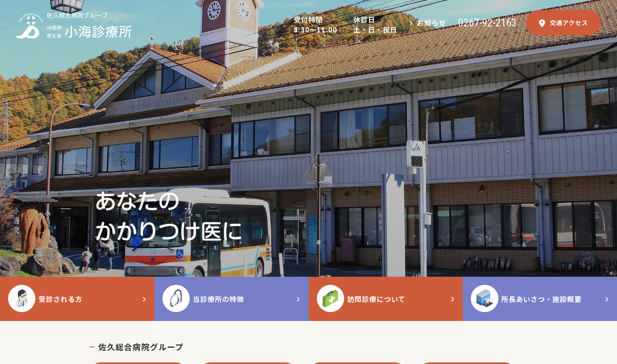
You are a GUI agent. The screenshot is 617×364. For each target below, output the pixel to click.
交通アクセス (564, 23)
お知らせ (431, 23)
